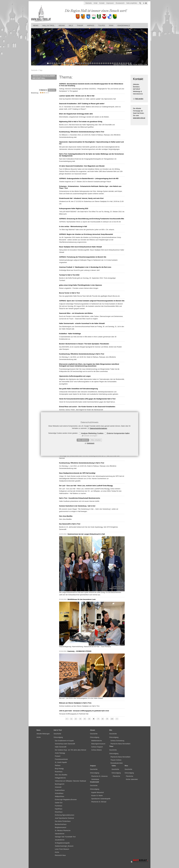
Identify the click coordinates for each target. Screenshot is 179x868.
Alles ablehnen (83, 440)
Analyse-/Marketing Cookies (92, 433)
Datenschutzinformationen (98, 428)
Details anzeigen (91, 436)
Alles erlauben (96, 440)
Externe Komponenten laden (118, 433)
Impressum (91, 443)
